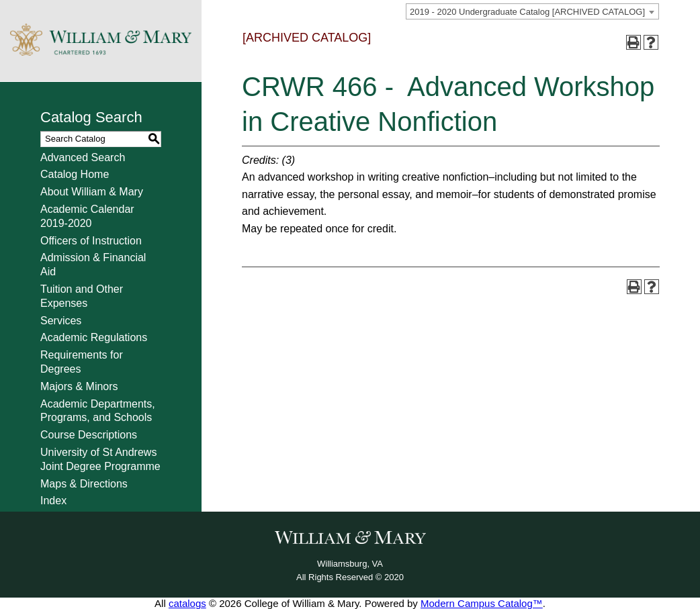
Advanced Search (83, 157)
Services (61, 321)
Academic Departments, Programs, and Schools (98, 411)
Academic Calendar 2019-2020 (87, 216)
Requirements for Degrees (82, 362)
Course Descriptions (89, 435)
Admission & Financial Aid (93, 265)
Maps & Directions (84, 484)
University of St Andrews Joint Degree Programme (100, 459)
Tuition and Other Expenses (82, 296)
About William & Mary (92, 192)
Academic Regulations (94, 337)
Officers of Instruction (91, 241)
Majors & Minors (79, 386)
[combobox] (532, 11)
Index (53, 501)
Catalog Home (75, 174)
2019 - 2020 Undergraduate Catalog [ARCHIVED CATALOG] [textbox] (527, 12)
